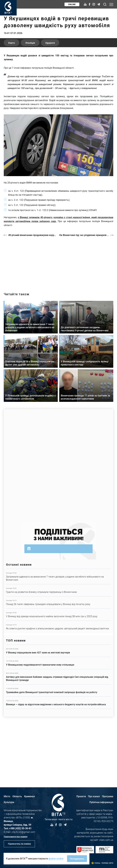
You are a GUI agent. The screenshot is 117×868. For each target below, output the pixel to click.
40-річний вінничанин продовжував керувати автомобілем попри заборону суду (32, 290)
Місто (7, 796)
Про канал (94, 796)
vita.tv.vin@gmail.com (23, 832)
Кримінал (29, 796)
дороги (51, 98)
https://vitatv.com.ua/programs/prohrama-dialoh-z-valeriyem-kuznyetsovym (58, 317)
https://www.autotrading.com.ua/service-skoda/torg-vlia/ (58, 519)
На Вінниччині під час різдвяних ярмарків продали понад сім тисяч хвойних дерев (86, 290)
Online (72, 4)
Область (17, 796)
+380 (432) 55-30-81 (20, 828)
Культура (9, 802)
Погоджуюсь (77, 859)
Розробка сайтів (107, 863)
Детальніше (58, 631)
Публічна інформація (101, 802)
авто (12, 98)
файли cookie (56, 858)
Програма (108, 796)
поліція (31, 98)
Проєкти (81, 796)
